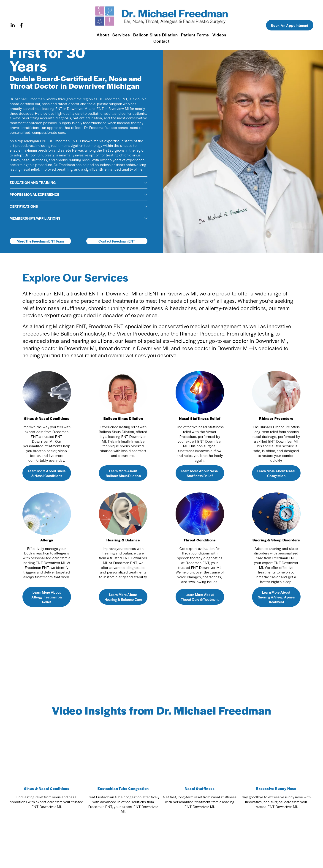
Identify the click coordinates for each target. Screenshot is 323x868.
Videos (220, 35)
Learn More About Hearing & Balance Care (123, 597)
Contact (162, 41)
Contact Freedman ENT (117, 241)
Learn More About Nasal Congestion (276, 473)
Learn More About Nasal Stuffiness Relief (200, 473)
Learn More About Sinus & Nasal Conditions (47, 473)
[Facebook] (21, 25)
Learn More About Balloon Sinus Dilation (123, 473)
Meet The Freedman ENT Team (40, 241)
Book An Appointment (290, 25)
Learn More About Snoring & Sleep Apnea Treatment (276, 597)
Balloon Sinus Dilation (155, 35)
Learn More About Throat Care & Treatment (200, 597)
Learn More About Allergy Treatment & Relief (47, 597)
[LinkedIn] (12, 25)
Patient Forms (195, 35)
